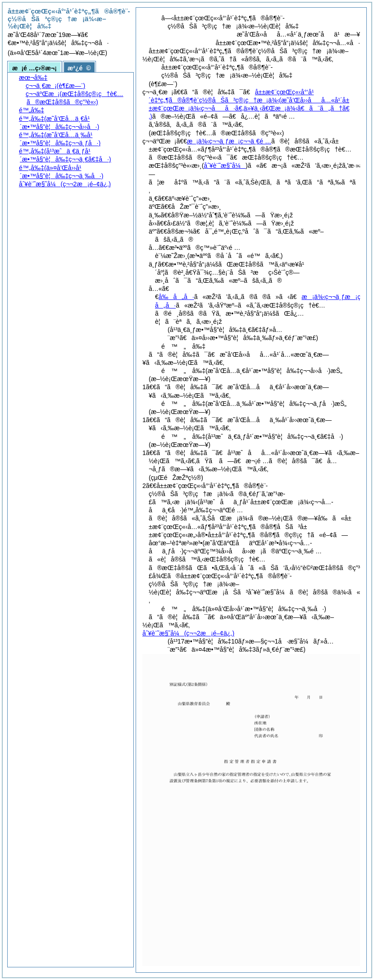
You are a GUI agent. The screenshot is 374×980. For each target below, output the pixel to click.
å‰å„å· (176, 297)
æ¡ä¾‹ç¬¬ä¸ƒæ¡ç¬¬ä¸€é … (229, 141)
